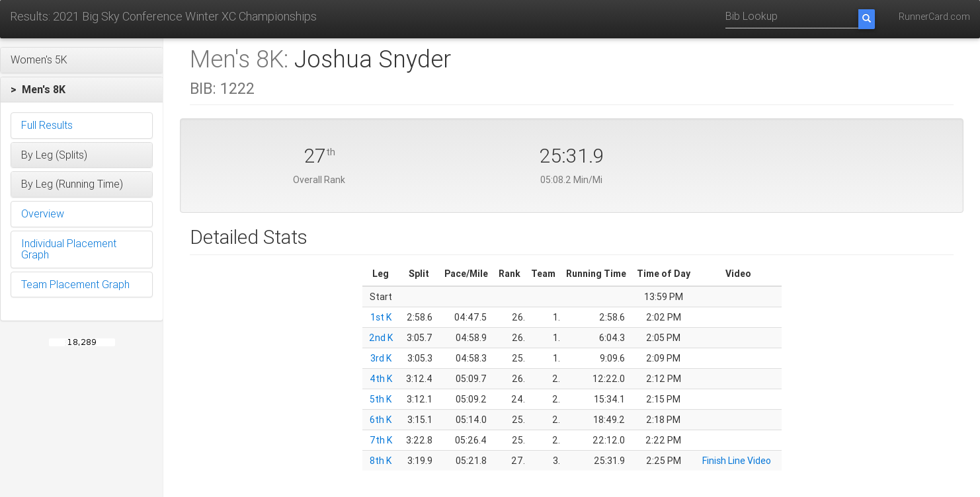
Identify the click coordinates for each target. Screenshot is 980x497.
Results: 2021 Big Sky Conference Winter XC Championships (163, 16)
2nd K (381, 338)
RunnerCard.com (934, 17)
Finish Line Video (737, 461)
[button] (82, 60)
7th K (381, 440)
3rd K (381, 358)
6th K (381, 420)
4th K (381, 379)
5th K (381, 399)
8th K (381, 461)
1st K (381, 317)
